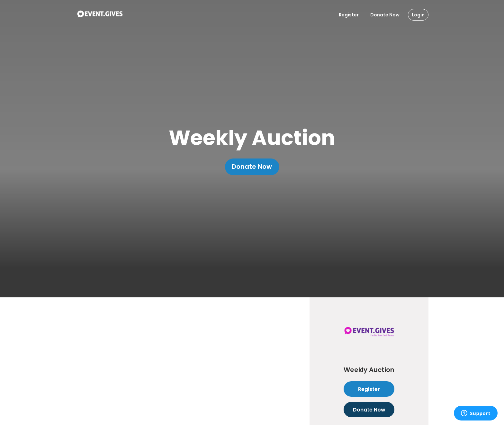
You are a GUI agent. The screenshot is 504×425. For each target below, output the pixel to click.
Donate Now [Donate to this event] (369, 410)
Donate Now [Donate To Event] (385, 15)
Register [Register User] (349, 15)
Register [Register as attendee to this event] (369, 389)
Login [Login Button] (418, 15)
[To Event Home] (100, 15)
